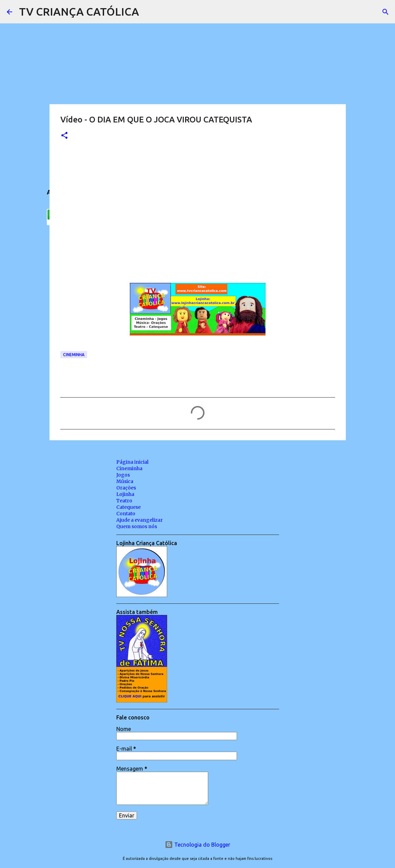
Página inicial (132, 462)
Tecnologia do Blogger (197, 845)
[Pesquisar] (149, 12)
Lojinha (125, 494)
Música (125, 481)
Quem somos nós (137, 526)
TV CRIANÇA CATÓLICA (79, 12)
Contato (126, 514)
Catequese (129, 507)
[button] (64, 136)
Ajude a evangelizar (140, 520)
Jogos (123, 475)
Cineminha (74, 355)
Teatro (124, 501)
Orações (126, 488)
